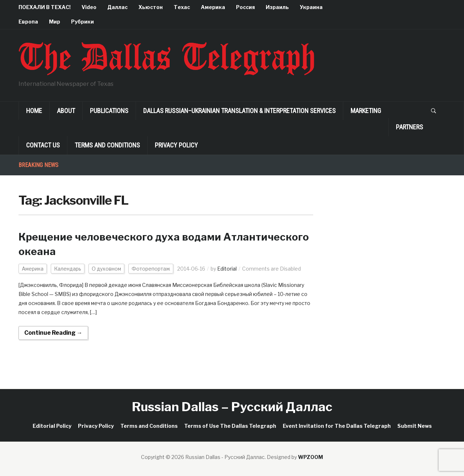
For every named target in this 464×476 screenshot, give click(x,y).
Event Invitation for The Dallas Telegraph (337, 426)
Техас (182, 7)
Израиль (277, 7)
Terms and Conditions (107, 145)
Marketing (366, 111)
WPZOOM (310, 457)
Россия (245, 7)
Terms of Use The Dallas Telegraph (230, 426)
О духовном (106, 269)
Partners (409, 127)
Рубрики (82, 22)
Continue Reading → (53, 333)
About (66, 111)
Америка (213, 7)
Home (34, 111)
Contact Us (43, 145)
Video (89, 7)
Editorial (227, 269)
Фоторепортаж (151, 269)
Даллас (117, 7)
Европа (28, 22)
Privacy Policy (176, 145)
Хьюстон (151, 7)
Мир (55, 22)
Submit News (415, 426)
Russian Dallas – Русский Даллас (232, 407)
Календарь (68, 269)
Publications (109, 111)
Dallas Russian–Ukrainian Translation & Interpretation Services (239, 111)
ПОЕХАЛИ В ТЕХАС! (45, 7)
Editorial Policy (52, 426)
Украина (311, 7)
